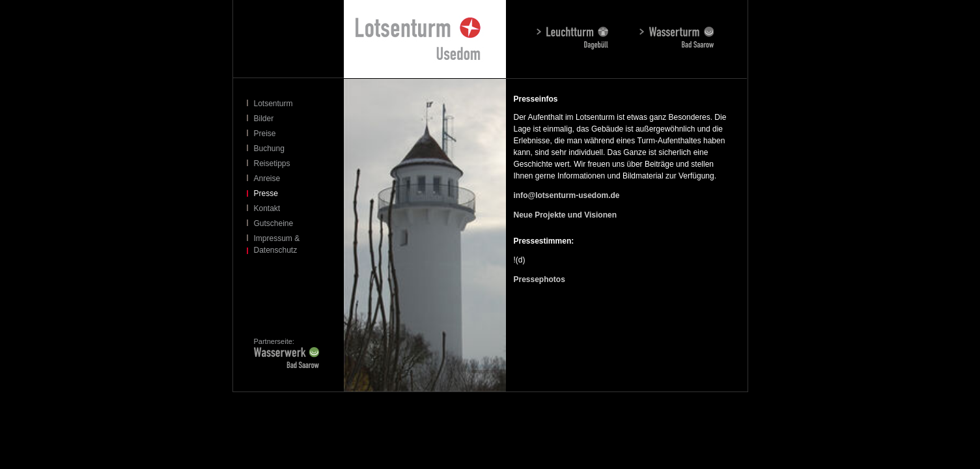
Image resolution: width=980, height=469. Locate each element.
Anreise (267, 178)
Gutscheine (274, 223)
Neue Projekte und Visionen (565, 215)
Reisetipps (272, 163)
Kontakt (267, 208)
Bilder (264, 119)
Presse (266, 193)
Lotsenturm (273, 104)
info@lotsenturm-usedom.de (567, 195)
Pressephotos (539, 279)
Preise (265, 134)
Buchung (269, 149)
